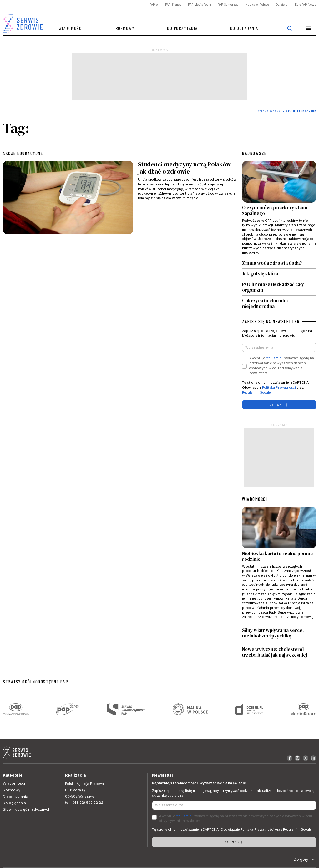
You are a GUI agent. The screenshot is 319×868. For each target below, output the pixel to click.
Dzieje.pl (282, 5)
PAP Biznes (173, 5)
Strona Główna (270, 111)
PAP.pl (154, 5)
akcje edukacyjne (23, 153)
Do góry (305, 860)
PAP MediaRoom (200, 5)
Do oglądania (244, 28)
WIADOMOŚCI (255, 499)
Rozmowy (125, 28)
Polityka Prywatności (279, 388)
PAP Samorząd (228, 5)
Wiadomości (71, 28)
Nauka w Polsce (257, 5)
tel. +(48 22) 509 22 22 (84, 803)
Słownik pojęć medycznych (27, 809)
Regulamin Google (256, 393)
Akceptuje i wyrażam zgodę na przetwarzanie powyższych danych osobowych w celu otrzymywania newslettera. (282, 366)
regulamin (274, 358)
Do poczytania (182, 28)
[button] (309, 28)
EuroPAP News (306, 5)
